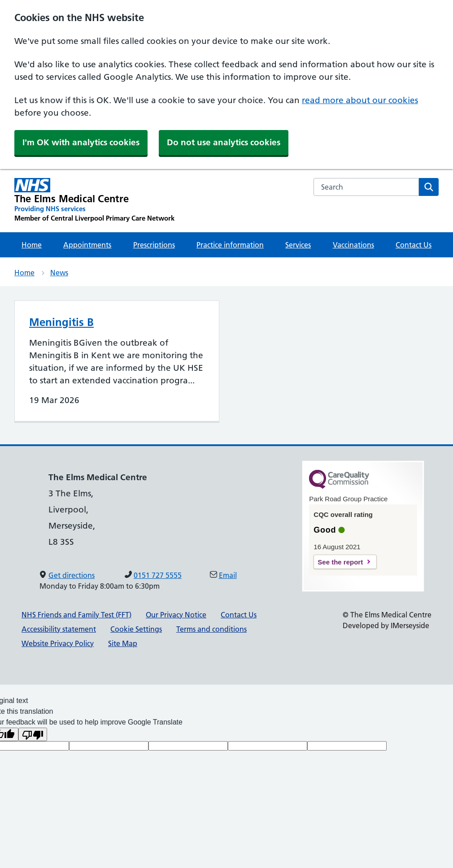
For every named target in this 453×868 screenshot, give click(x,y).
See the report (340, 562)
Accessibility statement (59, 629)
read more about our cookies (360, 100)
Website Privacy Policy (58, 643)
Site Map (123, 643)
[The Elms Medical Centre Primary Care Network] (94, 200)
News (59, 273)
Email (228, 575)
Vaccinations (353, 245)
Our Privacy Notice (176, 615)
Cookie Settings (136, 629)
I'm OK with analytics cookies (81, 142)
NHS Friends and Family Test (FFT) (76, 615)
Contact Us (414, 245)
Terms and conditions (211, 629)
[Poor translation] (33, 734)
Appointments (87, 245)
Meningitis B (61, 322)
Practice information (230, 245)
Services (298, 245)
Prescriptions (154, 245)
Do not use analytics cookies (224, 142)
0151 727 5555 (158, 575)
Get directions (72, 575)
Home (32, 245)
